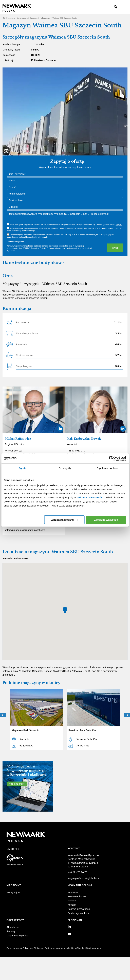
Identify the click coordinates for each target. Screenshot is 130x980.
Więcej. (119, 224)
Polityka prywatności (79, 909)
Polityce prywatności (90, 497)
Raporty (11, 931)
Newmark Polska (77, 896)
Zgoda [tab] (23, 468)
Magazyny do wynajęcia (18, 18)
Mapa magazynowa (17, 935)
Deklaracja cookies (78, 913)
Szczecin (34, 18)
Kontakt (72, 905)
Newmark (73, 892)
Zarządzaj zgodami (64, 520)
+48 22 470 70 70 (77, 872)
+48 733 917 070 (76, 451)
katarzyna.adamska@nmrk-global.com (25, 530)
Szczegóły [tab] (65, 468)
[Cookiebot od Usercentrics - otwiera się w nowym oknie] (111, 458)
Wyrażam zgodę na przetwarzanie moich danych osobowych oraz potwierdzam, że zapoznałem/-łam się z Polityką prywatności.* (66, 224)
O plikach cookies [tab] (107, 468)
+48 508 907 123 (14, 451)
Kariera (72, 900)
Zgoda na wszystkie (106, 520)
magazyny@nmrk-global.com (84, 878)
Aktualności (13, 927)
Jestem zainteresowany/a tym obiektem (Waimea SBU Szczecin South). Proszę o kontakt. (65, 216)
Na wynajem (14, 892)
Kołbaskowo (45, 18)
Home (4, 18)
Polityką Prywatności (48, 248)
